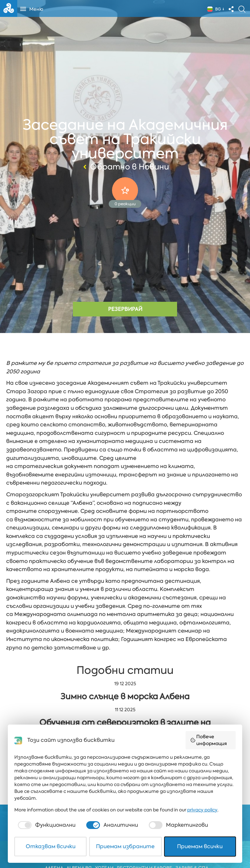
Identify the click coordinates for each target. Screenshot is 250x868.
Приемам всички (200, 846)
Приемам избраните (125, 846)
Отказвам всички (51, 846)
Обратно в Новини (125, 167)
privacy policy (202, 810)
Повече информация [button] (209, 740)
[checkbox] (46, 825)
